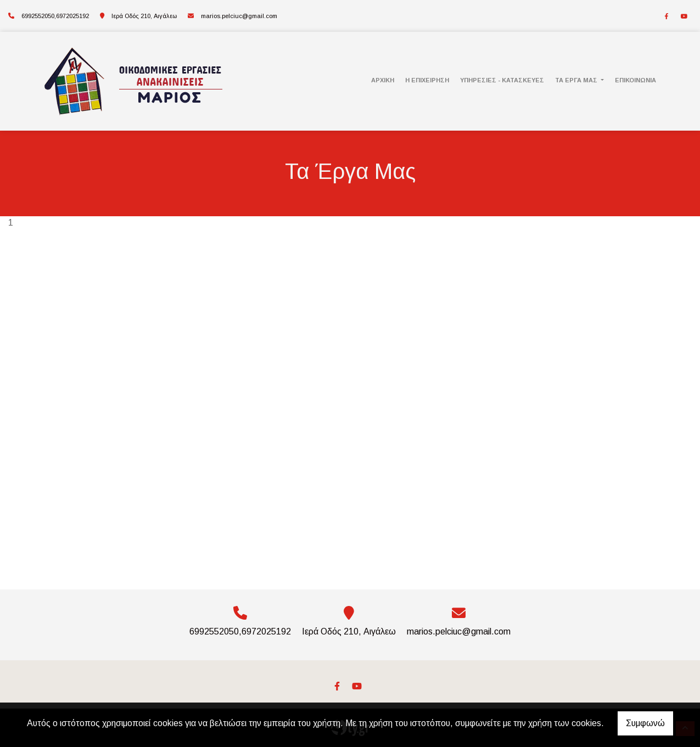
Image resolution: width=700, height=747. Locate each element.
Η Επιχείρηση (427, 80)
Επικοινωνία (635, 80)
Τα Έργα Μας (577, 80)
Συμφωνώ (645, 723)
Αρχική (383, 80)
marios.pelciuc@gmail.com (239, 16)
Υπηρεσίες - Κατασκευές (502, 80)
